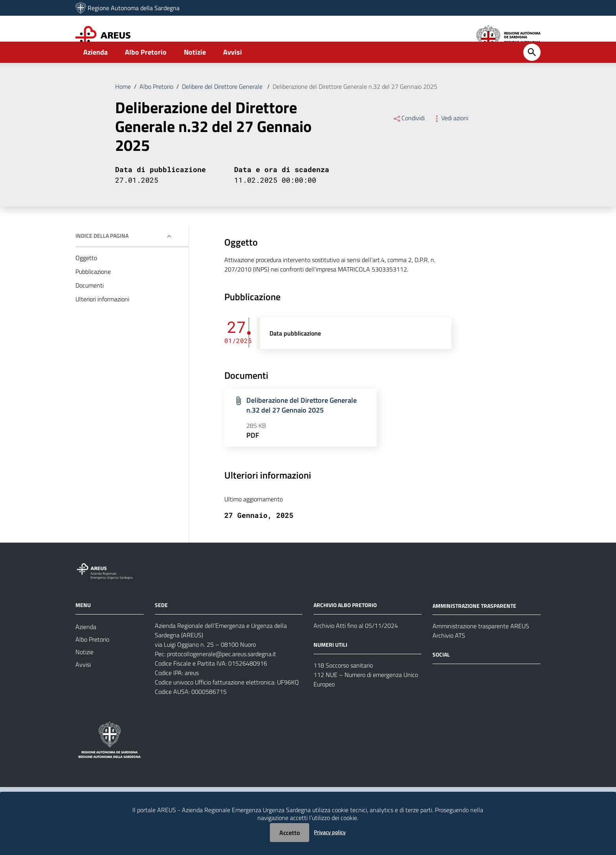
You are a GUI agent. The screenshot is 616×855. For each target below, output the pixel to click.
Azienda (95, 73)
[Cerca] (532, 73)
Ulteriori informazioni (102, 320)
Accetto (290, 833)
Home (123, 108)
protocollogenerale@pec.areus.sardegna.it (222, 675)
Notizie (195, 73)
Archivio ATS (449, 657)
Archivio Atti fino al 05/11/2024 (356, 647)
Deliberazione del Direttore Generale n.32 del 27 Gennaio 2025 (355, 108)
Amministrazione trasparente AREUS (481, 647)
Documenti (90, 306)
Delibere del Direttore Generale (223, 108)
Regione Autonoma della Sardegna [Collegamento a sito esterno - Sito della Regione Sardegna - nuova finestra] (134, 8)
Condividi (409, 139)
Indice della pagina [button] (102, 257)
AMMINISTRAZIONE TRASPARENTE (474, 627)
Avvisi (233, 73)
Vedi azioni (450, 139)
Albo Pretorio (146, 73)
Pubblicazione (93, 293)
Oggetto (86, 279)
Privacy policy (330, 832)
